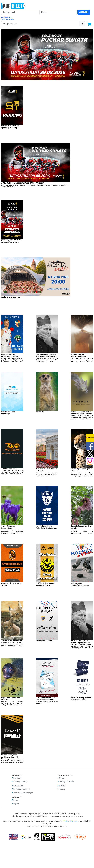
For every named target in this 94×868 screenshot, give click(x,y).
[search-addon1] (40, 24)
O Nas (61, 778)
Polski (16, 800)
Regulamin (18, 778)
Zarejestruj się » (6, 17)
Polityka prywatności (22, 789)
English (16, 804)
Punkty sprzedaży (20, 782)
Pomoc (62, 789)
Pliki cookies (18, 785)
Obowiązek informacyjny (23, 793)
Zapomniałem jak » (7, 19)
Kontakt (62, 785)
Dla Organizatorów (67, 782)
